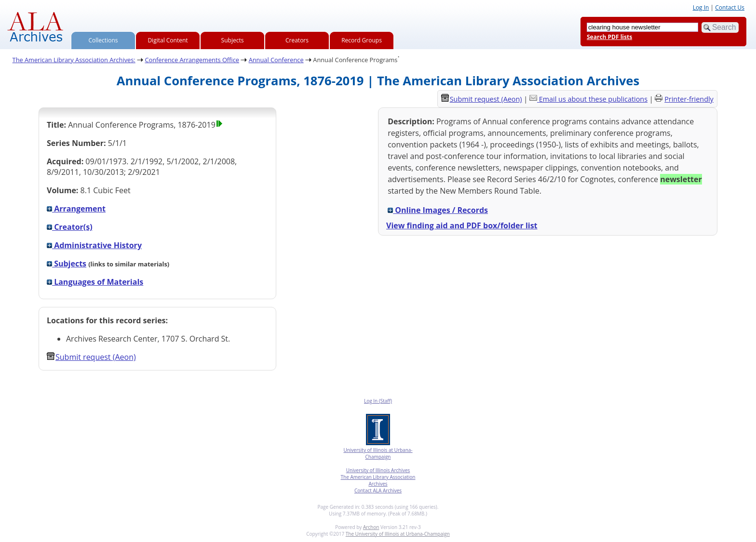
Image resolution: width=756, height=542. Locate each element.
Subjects (233, 40)
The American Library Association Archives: (74, 60)
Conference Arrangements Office (192, 60)
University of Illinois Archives (378, 470)
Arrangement (76, 209)
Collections (103, 40)
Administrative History (94, 245)
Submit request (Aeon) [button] (91, 357)
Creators (297, 40)
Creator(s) (70, 227)
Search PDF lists (609, 37)
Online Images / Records (438, 210)
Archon (371, 527)
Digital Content (168, 40)
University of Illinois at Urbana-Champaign (378, 453)
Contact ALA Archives (378, 490)
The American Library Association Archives (378, 480)
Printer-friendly (689, 99)
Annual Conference (276, 60)
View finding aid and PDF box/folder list (462, 225)
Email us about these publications (593, 99)
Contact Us (730, 7)
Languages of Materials (95, 282)
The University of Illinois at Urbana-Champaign (398, 534)
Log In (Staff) (378, 401)
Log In (701, 7)
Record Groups (362, 40)
